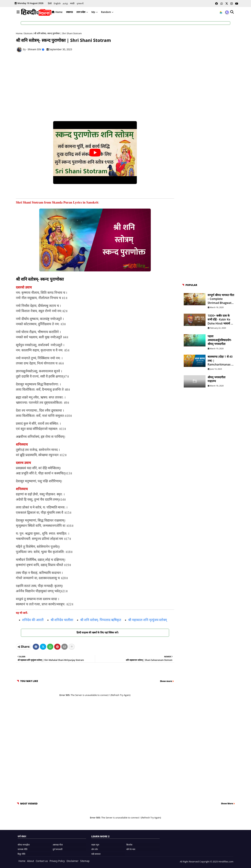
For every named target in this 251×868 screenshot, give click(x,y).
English (57, 3)
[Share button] (72, 647)
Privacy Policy (57, 861)
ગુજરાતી (80, 3)
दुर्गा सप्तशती (58, 849)
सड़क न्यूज (95, 845)
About (31, 861)
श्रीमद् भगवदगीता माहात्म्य (216, 379)
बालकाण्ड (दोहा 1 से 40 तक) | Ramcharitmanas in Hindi (221, 361)
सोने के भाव (131, 849)
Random (106, 12)
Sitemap (85, 861)
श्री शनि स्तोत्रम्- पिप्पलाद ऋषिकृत (101, 620)
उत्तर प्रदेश (81, 12)
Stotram (28, 33)
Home (59, 12)
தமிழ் (65, 3)
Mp (93, 12)
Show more (166, 681)
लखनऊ (69, 12)
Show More (227, 804)
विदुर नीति (21, 854)
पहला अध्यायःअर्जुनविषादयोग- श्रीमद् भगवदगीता (220, 340)
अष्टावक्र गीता (58, 845)
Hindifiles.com (226, 862)
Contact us (42, 861)
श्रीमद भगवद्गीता (24, 845)
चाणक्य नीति (22, 849)
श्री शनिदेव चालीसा (62, 620)
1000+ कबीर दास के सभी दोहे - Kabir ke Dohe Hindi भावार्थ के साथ (220, 320)
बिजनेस (129, 845)
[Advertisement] (97, 81)
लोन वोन (95, 849)
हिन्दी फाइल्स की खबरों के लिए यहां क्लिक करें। (95, 632)
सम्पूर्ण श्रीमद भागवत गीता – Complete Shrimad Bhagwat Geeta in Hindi (221, 299)
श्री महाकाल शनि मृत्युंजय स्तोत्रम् (147, 620)
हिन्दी (50, 3)
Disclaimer (73, 861)
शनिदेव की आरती (33, 620)
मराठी (72, 3)
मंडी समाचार (96, 854)
